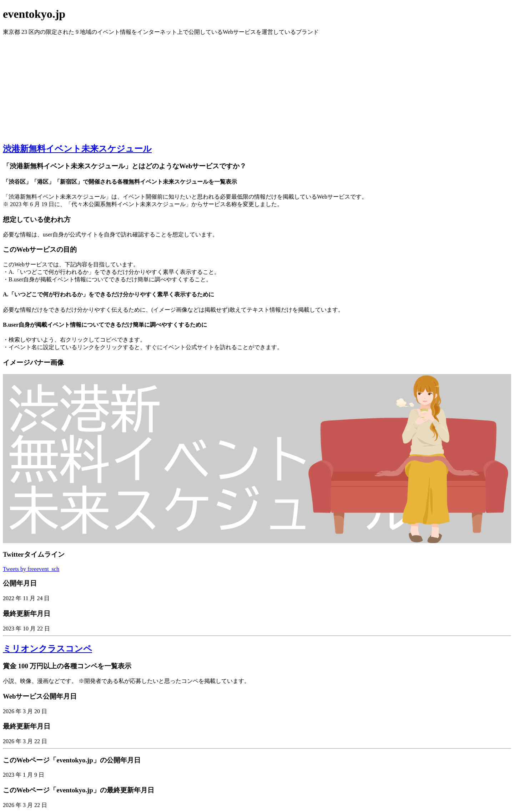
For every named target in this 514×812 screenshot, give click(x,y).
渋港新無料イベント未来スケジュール (77, 149)
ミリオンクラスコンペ (47, 649)
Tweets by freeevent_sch (31, 569)
